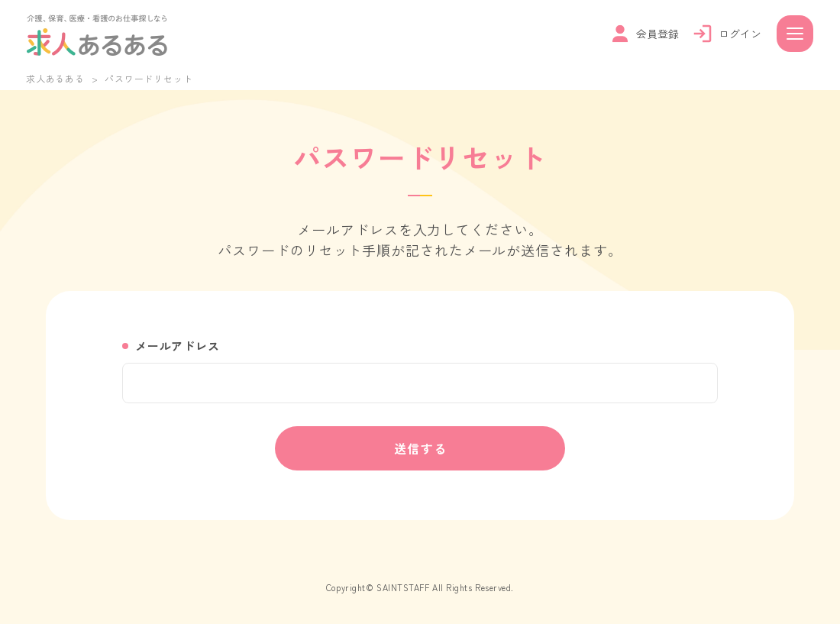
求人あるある (55, 78)
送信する (421, 448)
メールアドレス (178, 346)
